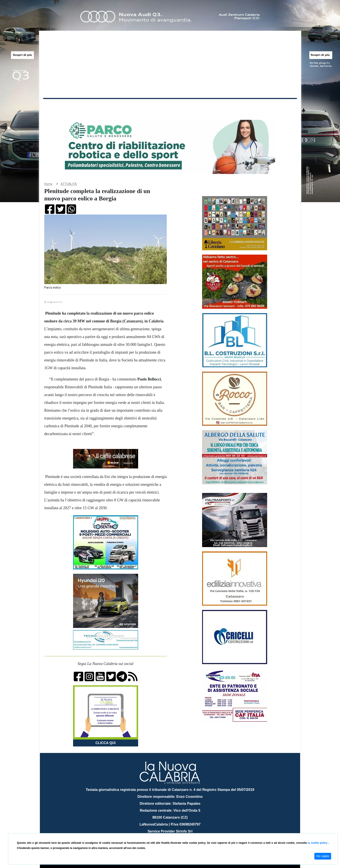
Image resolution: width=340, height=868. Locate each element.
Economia (154, 106)
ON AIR (280, 107)
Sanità (120, 106)
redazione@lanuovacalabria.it (179, 831)
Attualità (136, 106)
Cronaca (88, 106)
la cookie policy (318, 843)
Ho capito (323, 856)
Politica (105, 106)
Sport (171, 106)
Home (54, 105)
